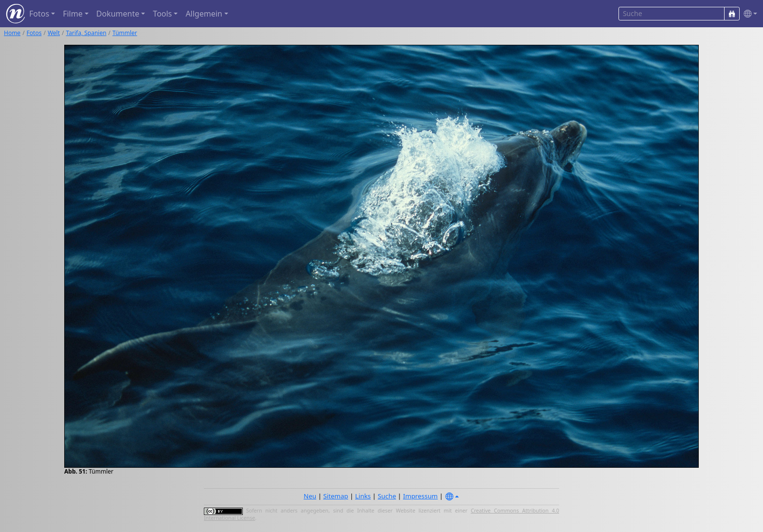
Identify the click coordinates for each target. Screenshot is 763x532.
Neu (310, 496)
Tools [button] (162, 14)
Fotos (34, 33)
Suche (387, 496)
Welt (54, 33)
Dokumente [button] (118, 14)
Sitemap (336, 496)
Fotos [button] (39, 14)
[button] (748, 14)
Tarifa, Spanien (86, 33)
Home (12, 33)
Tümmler (125, 33)
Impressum (420, 496)
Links (363, 496)
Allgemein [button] (204, 14)
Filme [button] (73, 14)
